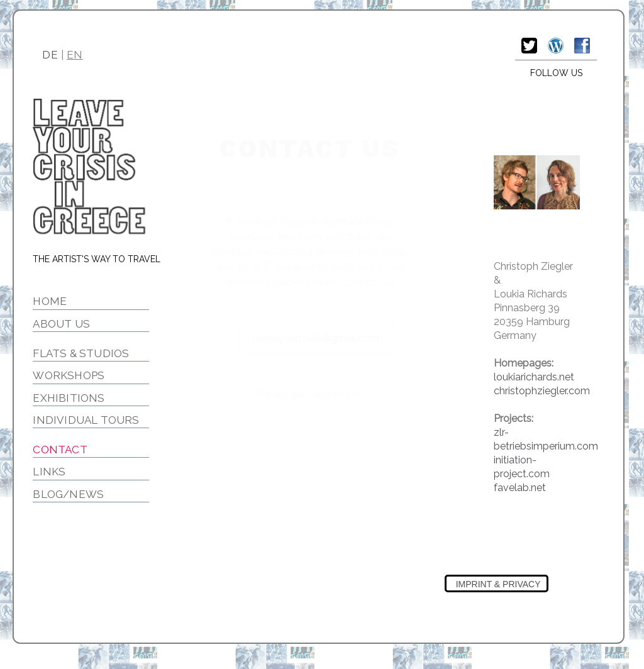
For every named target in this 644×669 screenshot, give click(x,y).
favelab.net (520, 488)
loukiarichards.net (534, 377)
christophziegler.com (542, 391)
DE (50, 55)
